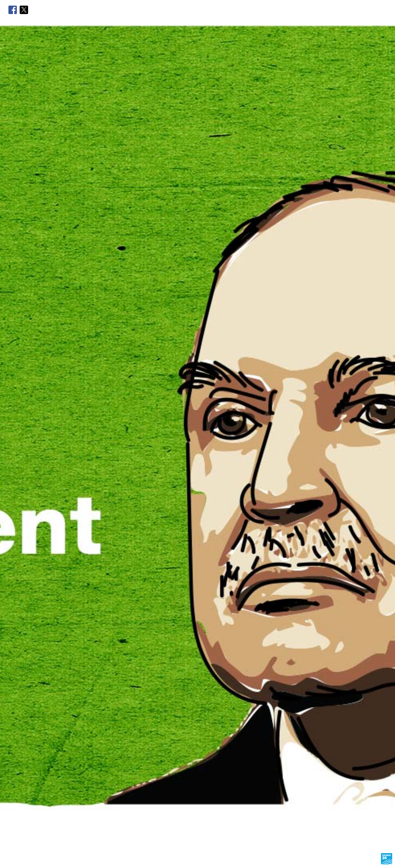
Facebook (13, 10)
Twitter (24, 10)
